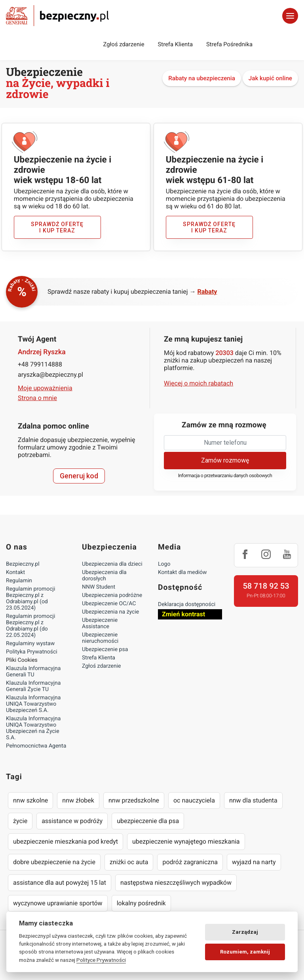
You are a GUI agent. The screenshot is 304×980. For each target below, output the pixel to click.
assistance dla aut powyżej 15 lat (60, 883)
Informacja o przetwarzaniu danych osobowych (225, 476)
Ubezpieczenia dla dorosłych (104, 576)
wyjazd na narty (254, 862)
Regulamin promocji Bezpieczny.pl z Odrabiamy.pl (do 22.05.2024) (30, 626)
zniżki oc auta (129, 862)
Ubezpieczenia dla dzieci (112, 564)
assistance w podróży (72, 821)
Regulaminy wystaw (30, 644)
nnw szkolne (30, 800)
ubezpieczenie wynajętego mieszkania (186, 841)
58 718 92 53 (266, 586)
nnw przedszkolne (134, 800)
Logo (164, 564)
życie (20, 821)
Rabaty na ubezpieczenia (202, 78)
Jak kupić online (270, 78)
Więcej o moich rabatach (199, 383)
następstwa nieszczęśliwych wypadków (176, 883)
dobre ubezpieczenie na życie (54, 862)
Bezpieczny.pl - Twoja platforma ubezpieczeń (57, 16)
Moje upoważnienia (45, 388)
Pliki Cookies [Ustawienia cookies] (22, 660)
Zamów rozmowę (225, 460)
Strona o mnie (37, 398)
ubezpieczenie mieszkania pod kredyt (66, 841)
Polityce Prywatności (101, 960)
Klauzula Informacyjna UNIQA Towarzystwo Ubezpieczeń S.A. (33, 704)
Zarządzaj (245, 932)
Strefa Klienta (176, 44)
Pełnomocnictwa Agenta (36, 746)
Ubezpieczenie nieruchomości (100, 638)
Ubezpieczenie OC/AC (109, 604)
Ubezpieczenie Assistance (100, 623)
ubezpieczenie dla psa (148, 821)
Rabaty (207, 292)
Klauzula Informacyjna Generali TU (33, 672)
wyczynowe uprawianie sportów (58, 903)
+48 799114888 (40, 364)
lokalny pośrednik (141, 903)
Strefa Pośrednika (229, 44)
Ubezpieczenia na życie (110, 612)
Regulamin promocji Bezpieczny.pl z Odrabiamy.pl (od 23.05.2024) (30, 599)
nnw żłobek (78, 800)
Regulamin (19, 581)
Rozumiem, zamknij (245, 952)
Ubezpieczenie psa (105, 650)
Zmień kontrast (183, 614)
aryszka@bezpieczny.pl (50, 375)
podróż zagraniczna (190, 862)
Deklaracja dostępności (187, 604)
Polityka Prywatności (32, 652)
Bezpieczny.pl (23, 564)
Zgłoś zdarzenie (123, 44)
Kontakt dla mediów (182, 572)
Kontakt (15, 572)
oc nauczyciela (194, 800)
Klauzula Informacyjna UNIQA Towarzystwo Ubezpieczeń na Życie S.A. (33, 728)
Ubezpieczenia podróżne (112, 595)
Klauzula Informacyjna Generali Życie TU (33, 686)
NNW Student (99, 587)
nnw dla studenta (253, 800)
